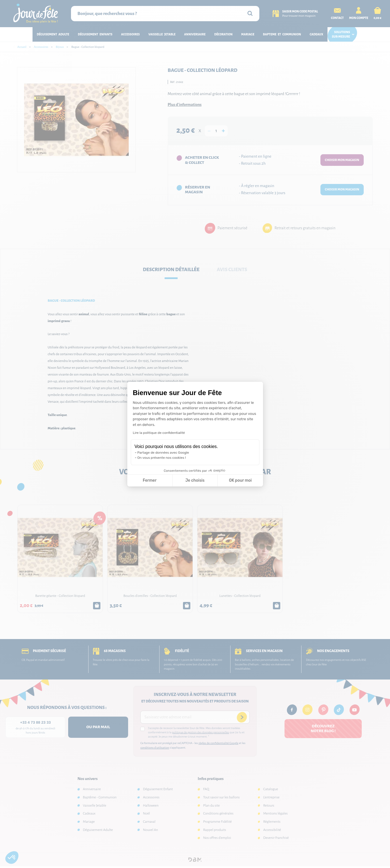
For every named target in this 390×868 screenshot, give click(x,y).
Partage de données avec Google (163, 453)
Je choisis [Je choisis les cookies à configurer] (195, 480)
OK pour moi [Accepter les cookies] (240, 480)
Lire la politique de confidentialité (159, 433)
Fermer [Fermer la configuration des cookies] (150, 480)
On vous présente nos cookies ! (162, 458)
